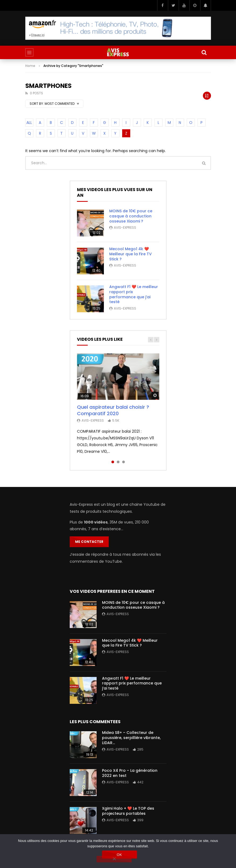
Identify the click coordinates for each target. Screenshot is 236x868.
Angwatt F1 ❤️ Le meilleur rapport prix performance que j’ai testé (134, 294)
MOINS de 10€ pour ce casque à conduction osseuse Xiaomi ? (131, 216)
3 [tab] (124, 462)
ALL (29, 123)
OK (119, 855)
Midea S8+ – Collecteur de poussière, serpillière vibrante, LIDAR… (131, 738)
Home (30, 66)
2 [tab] (118, 462)
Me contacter (89, 542)
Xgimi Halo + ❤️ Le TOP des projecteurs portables (128, 811)
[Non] (114, 859)
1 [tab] (113, 462)
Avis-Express (125, 227)
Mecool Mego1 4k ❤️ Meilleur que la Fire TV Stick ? (131, 254)
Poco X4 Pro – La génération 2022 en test (130, 773)
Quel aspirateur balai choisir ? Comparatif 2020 (113, 410)
